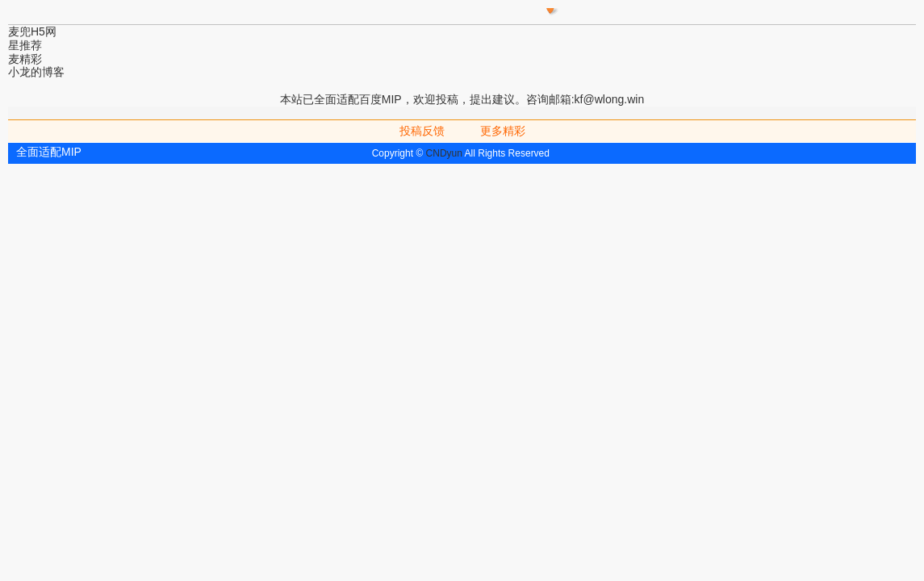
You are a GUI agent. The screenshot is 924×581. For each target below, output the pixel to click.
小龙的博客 (36, 72)
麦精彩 (25, 59)
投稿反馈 (422, 131)
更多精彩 (503, 131)
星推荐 (25, 45)
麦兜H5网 (32, 31)
